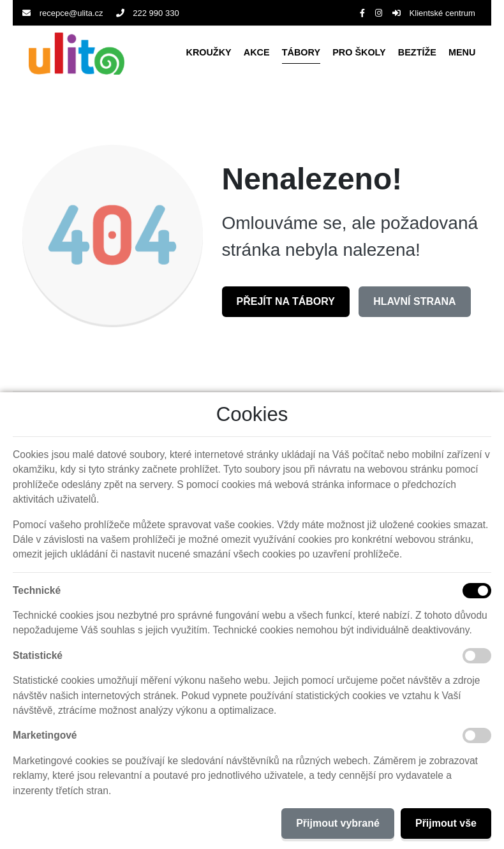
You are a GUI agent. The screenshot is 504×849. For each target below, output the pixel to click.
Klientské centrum (434, 13)
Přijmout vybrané (338, 823)
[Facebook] (362, 13)
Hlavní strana (414, 301)
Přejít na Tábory (286, 301)
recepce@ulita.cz (63, 13)
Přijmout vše (446, 823)
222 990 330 (148, 13)
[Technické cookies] (477, 591)
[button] (462, 54)
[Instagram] (379, 13)
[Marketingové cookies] (477, 735)
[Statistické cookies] (477, 656)
